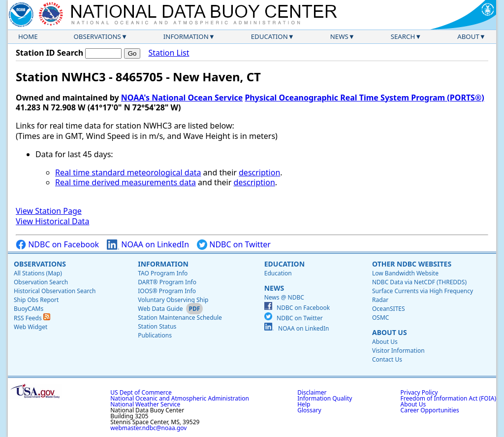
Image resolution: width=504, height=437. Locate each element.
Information (186, 36)
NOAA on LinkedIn (148, 245)
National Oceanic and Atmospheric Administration (180, 398)
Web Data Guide (160, 309)
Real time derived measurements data (126, 182)
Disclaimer (312, 392)
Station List (169, 53)
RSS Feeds (32, 318)
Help (304, 404)
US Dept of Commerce (141, 392)
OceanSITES (389, 309)
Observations (97, 36)
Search (403, 36)
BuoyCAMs (29, 309)
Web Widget (31, 327)
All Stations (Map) (38, 273)
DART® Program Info (167, 282)
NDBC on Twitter (234, 245)
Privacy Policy (419, 392)
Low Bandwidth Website (405, 273)
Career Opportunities (430, 410)
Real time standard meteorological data (128, 172)
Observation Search (41, 282)
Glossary (309, 410)
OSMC (380, 318)
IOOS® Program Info (167, 291)
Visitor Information (398, 351)
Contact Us (387, 359)
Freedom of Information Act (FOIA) (448, 398)
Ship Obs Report (36, 300)
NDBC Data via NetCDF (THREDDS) (419, 282)
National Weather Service (145, 404)
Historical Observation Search (55, 291)
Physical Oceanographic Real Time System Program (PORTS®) (364, 98)
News (339, 36)
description (259, 172)
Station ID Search (49, 53)
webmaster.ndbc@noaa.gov (148, 428)
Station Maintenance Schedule (180, 318)
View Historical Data (52, 221)
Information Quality (325, 398)
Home (28, 36)
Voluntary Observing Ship (173, 300)
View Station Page (49, 211)
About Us (390, 332)
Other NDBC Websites (412, 264)
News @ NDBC (284, 297)
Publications (155, 335)
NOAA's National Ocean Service (182, 98)
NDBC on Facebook (57, 245)
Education (269, 36)
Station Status (157, 326)
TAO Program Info (163, 273)
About (468, 36)
